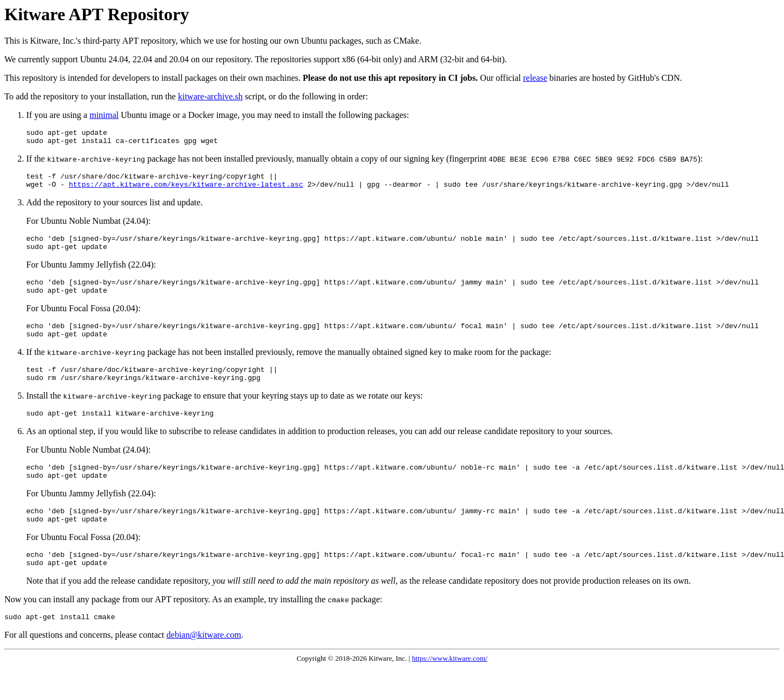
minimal (104, 115)
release (535, 78)
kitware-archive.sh (210, 96)
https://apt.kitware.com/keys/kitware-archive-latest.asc (186, 191)
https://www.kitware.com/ (449, 691)
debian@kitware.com (204, 668)
